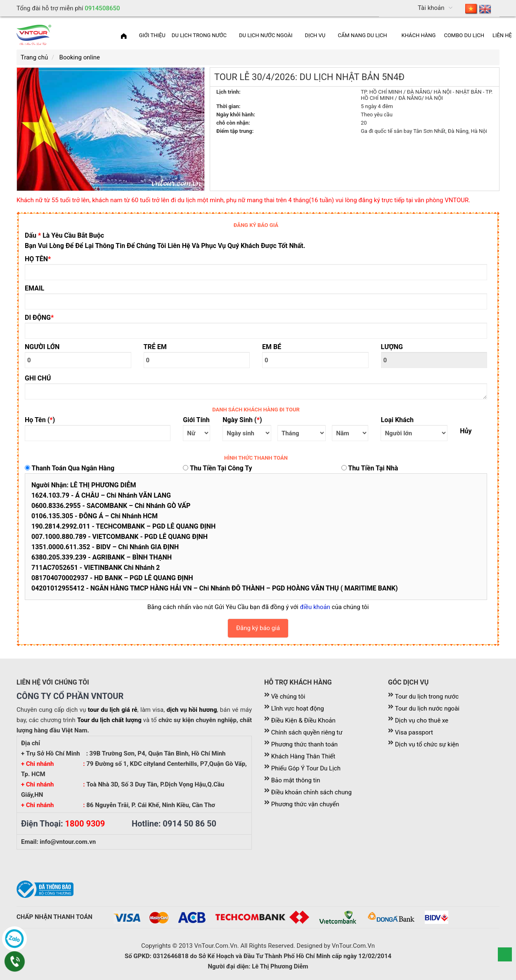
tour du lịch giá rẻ (113, 710)
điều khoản (315, 607)
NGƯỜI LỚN (42, 347)
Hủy (466, 431)
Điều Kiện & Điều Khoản (303, 720)
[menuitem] (478, 8)
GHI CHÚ (38, 378)
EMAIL (34, 288)
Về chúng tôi (288, 697)
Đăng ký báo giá (258, 628)
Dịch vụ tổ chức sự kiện (427, 744)
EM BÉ (272, 347)
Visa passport (414, 732)
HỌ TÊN (38, 259)
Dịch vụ (315, 35)
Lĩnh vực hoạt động (298, 708)
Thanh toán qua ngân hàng (70, 468)
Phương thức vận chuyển (305, 804)
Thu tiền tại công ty (217, 468)
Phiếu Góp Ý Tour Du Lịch (306, 768)
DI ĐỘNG (39, 318)
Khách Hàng (419, 35)
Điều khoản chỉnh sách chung (311, 792)
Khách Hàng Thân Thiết (303, 756)
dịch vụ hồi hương (192, 710)
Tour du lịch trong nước (427, 697)
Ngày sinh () (242, 420)
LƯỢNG (392, 347)
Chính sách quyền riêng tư (307, 732)
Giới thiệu (152, 35)
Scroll (505, 954)
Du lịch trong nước (199, 35)
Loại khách (397, 420)
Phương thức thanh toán (304, 744)
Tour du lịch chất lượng (109, 720)
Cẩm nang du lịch (362, 35)
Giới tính (196, 420)
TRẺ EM (155, 347)
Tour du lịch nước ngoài (427, 708)
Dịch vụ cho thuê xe (422, 720)
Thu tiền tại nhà (370, 468)
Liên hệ (502, 35)
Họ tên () (40, 420)
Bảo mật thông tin (296, 780)
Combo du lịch (464, 35)
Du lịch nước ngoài (266, 35)
